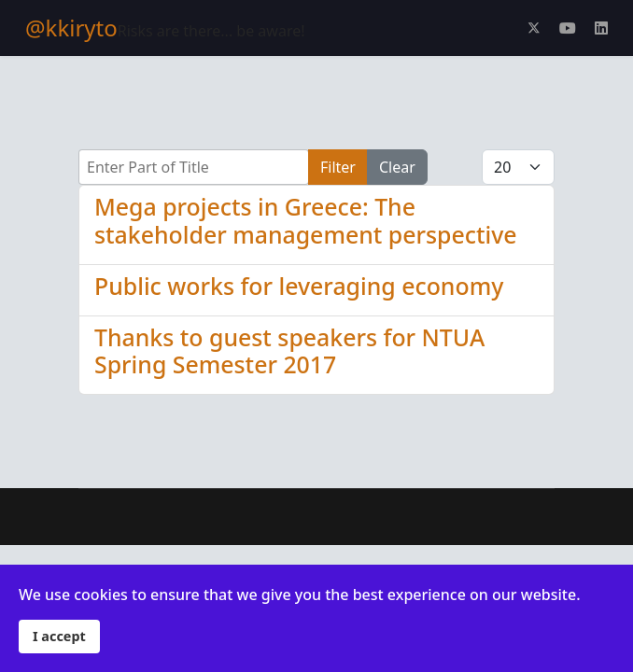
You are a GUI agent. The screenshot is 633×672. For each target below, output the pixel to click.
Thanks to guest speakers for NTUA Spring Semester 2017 (289, 351)
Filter (338, 167)
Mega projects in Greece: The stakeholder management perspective (306, 220)
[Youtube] (568, 28)
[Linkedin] (601, 28)
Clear (397, 167)
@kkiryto (71, 28)
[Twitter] (534, 28)
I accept (59, 636)
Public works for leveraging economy (299, 286)
